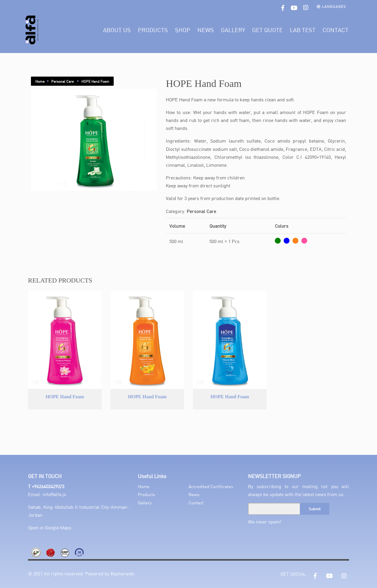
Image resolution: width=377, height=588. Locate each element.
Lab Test (303, 30)
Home (40, 81)
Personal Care (63, 81)
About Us (117, 30)
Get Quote (267, 30)
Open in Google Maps (50, 527)
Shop (183, 30)
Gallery (233, 30)
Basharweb (122, 573)
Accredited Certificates (211, 486)
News (206, 30)
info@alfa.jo (54, 494)
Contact (335, 30)
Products (153, 30)
